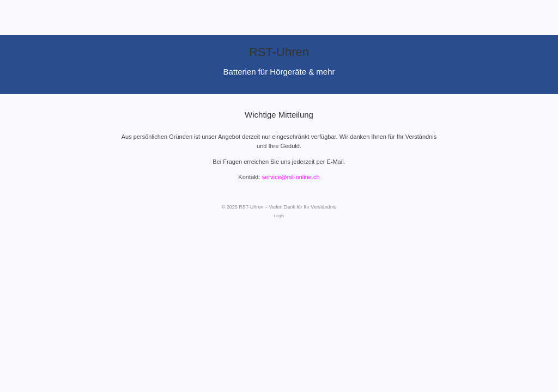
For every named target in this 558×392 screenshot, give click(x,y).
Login (279, 216)
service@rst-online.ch (291, 177)
